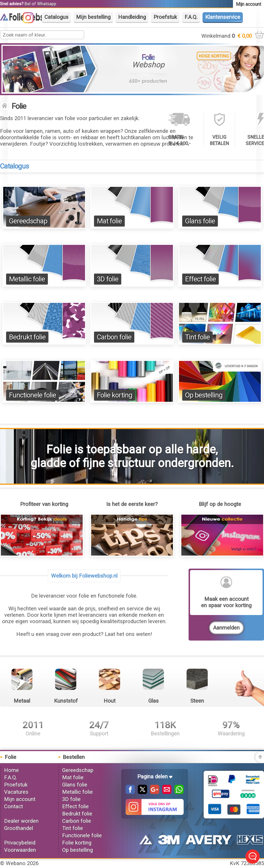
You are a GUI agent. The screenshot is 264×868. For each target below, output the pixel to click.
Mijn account (20, 799)
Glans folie (200, 221)
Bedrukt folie (27, 337)
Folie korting (115, 395)
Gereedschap (28, 221)
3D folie (108, 279)
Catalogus (56, 17)
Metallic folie (27, 279)
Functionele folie (32, 395)
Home (11, 770)
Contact (13, 806)
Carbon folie (114, 337)
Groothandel (19, 828)
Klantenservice (223, 17)
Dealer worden (21, 821)
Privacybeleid (20, 843)
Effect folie (200, 279)
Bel (28, 4)
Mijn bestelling (93, 17)
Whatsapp (47, 4)
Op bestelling (204, 395)
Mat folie (109, 221)
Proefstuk (165, 17)
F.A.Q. (191, 17)
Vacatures (16, 792)
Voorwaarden (20, 850)
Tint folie (197, 337)
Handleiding (132, 17)
